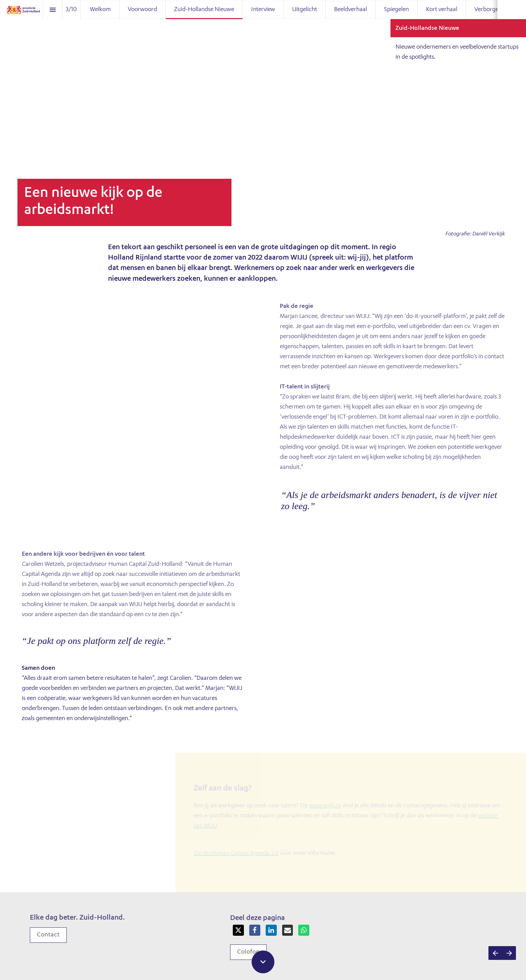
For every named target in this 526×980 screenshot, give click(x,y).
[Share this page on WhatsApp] (304, 930)
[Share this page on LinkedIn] (271, 930)
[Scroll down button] (263, 962)
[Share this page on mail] (288, 930)
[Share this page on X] (238, 930)
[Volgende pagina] (509, 953)
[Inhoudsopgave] (52, 10)
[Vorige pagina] (495, 953)
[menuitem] (100, 10)
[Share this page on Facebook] (255, 930)
